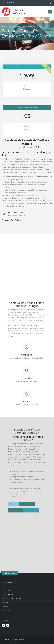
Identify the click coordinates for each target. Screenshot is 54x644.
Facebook (4, 625)
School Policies (8, 611)
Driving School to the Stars (12, 598)
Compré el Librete (27, 504)
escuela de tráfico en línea (27, 164)
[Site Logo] (6, 12)
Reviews (6, 603)
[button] (50, 12)
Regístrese (27, 85)
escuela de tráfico (20, 325)
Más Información (16, 510)
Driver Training (8, 594)
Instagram (8, 625)
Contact (6, 607)
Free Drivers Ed (8, 590)
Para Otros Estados (31, 510)
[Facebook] (47, 3)
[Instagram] (51, 3)
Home (5, 586)
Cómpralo (27, 126)
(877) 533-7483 (8, 3)
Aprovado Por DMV (27, 78)
